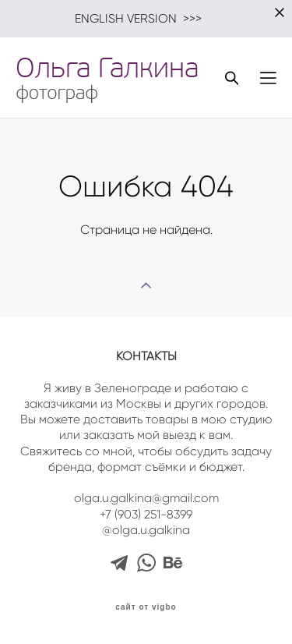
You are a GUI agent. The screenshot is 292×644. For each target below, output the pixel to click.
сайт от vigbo (146, 607)
